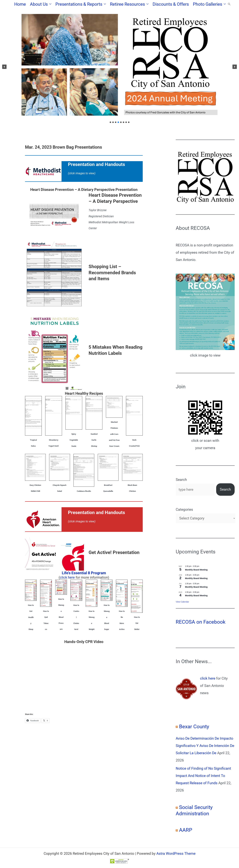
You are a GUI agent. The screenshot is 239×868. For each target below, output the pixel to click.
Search (181, 480)
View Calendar (182, 602)
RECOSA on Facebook (201, 622)
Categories (184, 509)
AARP (186, 830)
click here (67, 577)
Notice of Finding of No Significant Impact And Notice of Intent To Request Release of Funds (203, 776)
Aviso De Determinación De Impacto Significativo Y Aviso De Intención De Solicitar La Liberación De (205, 746)
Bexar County (194, 727)
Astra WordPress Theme (176, 854)
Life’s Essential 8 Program (84, 573)
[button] (50, 4)
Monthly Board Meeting (196, 570)
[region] (119, 67)
